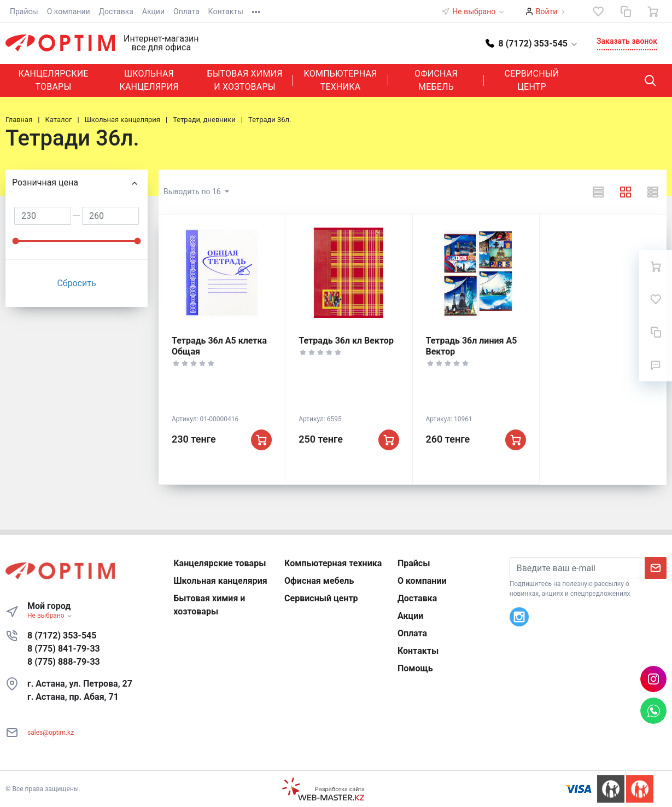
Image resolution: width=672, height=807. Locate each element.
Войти (547, 11)
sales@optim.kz (51, 733)
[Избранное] (598, 11)
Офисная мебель (436, 80)
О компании (69, 11)
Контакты (226, 11)
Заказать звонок (627, 41)
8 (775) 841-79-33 (64, 649)
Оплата (186, 11)
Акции (153, 11)
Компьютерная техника (341, 80)
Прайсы (24, 11)
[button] (532, 43)
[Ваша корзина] (653, 11)
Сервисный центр (532, 80)
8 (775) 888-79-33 (64, 662)
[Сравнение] (626, 11)
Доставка (116, 11)
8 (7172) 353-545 (62, 635)
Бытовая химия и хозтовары (244, 80)
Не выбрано (478, 11)
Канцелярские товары (53, 80)
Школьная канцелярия (149, 80)
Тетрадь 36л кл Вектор (346, 341)
